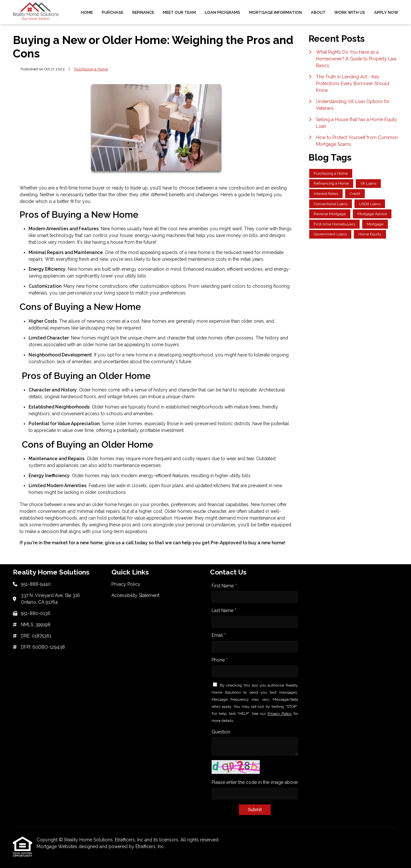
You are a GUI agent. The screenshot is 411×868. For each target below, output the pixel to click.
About (318, 12)
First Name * (224, 586)
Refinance (143, 12)
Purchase (113, 12)
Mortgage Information (275, 12)
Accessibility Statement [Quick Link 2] (135, 595)
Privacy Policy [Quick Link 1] (126, 584)
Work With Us (350, 12)
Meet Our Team (179, 12)
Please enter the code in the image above (255, 782)
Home (87, 12)
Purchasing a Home (91, 69)
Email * (219, 635)
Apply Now (386, 12)
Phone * (220, 660)
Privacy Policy (280, 714)
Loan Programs (223, 12)
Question (221, 732)
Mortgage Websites (58, 846)
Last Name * (224, 610)
